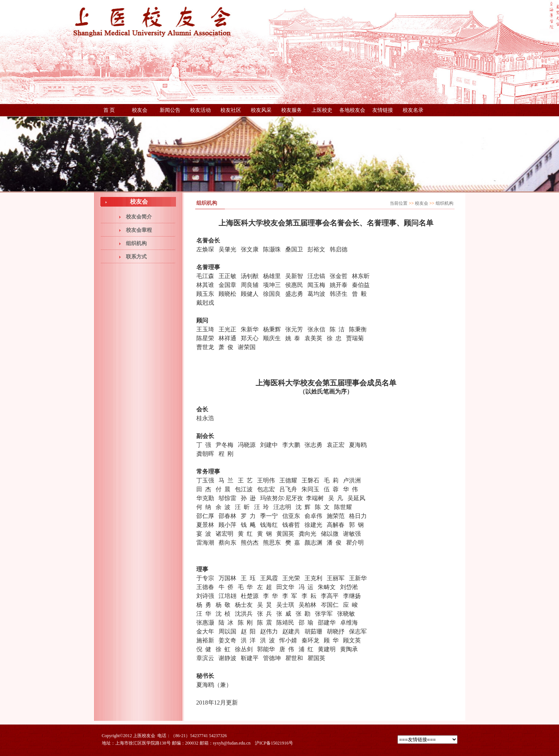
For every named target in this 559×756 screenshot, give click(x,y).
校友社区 (231, 110)
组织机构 (136, 243)
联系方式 (136, 257)
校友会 (140, 110)
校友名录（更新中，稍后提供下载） (413, 112)
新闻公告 (170, 110)
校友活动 (200, 110)
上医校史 (322, 110)
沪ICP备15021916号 (274, 743)
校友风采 (261, 110)
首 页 (109, 110)
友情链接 (383, 110)
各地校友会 (352, 110)
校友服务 (292, 110)
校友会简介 (139, 217)
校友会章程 (139, 230)
